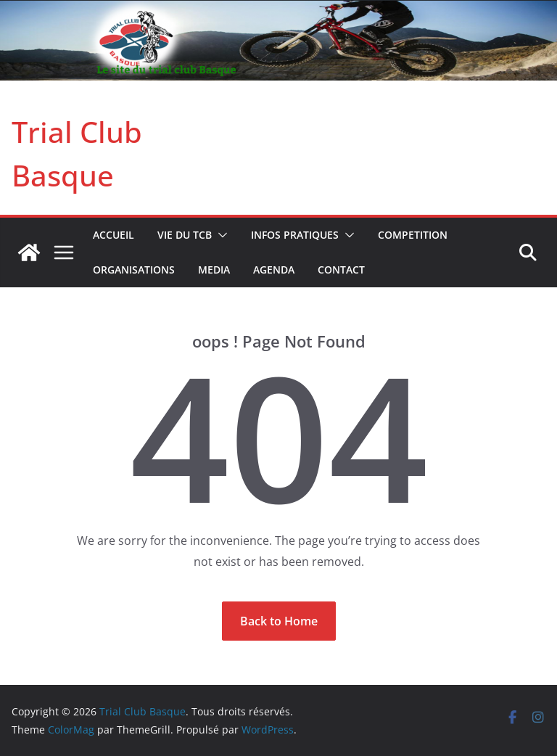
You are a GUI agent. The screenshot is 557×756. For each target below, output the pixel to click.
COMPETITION (413, 235)
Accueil (114, 235)
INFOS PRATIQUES (295, 235)
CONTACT (341, 270)
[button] (220, 235)
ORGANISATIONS (134, 270)
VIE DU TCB (185, 235)
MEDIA (214, 270)
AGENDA (274, 270)
